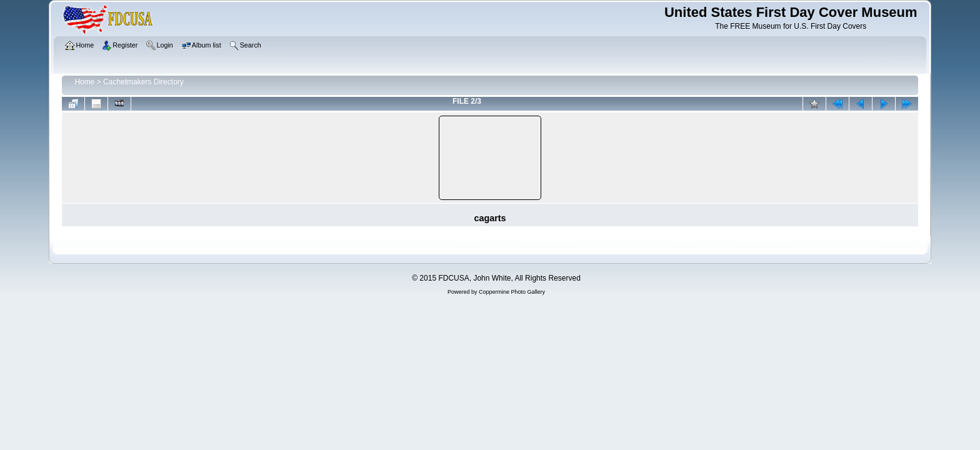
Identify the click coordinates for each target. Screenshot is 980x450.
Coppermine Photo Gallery (512, 292)
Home (84, 82)
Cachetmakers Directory (143, 82)
